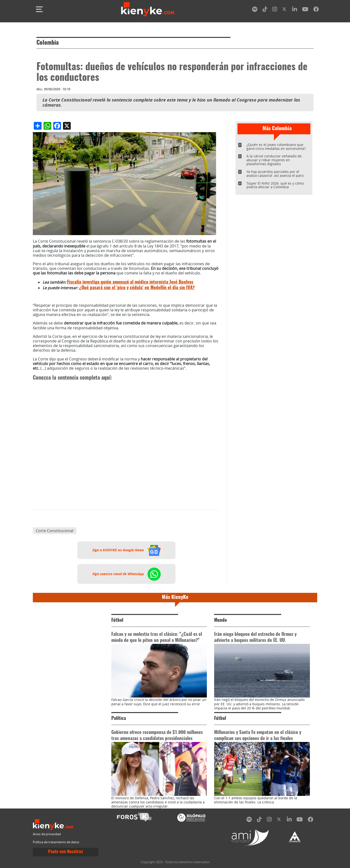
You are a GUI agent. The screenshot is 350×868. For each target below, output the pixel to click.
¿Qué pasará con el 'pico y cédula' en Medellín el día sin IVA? (137, 288)
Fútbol (117, 620)
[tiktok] (265, 10)
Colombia (48, 43)
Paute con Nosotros (66, 852)
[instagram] (275, 10)
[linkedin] (295, 10)
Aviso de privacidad (47, 834)
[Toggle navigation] (39, 9)
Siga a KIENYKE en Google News (127, 550)
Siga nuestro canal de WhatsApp (127, 574)
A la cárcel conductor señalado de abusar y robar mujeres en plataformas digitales (274, 160)
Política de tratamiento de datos (56, 842)
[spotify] (255, 10)
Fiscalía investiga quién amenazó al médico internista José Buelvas (130, 282)
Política (119, 719)
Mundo (220, 620)
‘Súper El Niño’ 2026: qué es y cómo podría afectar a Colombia (275, 185)
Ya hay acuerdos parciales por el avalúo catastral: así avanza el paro (275, 174)
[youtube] (305, 10)
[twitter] (285, 10)
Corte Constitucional (55, 531)
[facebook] (316, 10)
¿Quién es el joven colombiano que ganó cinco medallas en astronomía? (276, 147)
